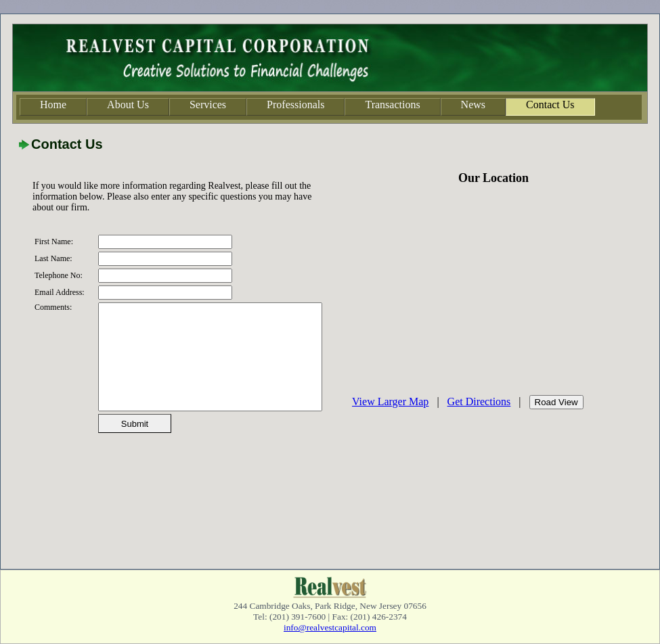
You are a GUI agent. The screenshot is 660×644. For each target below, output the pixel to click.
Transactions (392, 105)
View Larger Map (390, 401)
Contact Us (550, 105)
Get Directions (479, 401)
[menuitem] (53, 107)
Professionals (295, 105)
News (473, 105)
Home (53, 105)
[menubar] (307, 107)
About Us (128, 105)
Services (208, 105)
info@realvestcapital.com (330, 627)
